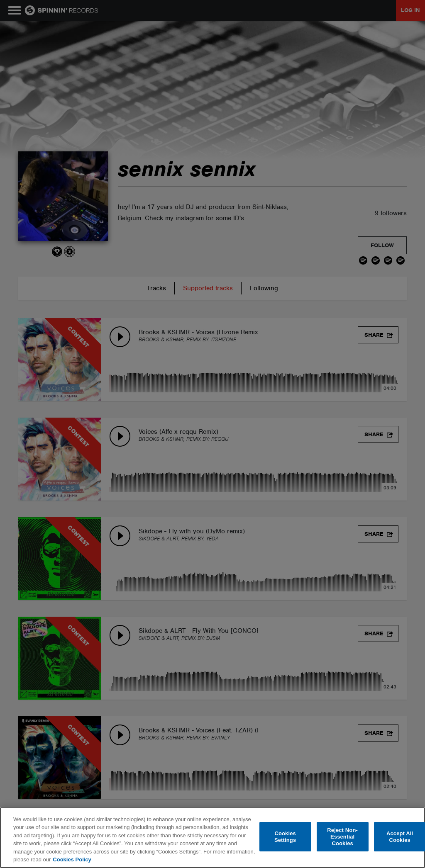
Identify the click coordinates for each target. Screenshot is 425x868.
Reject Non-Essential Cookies (342, 837)
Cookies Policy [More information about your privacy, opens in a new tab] (72, 859)
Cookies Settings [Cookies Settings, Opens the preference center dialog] (285, 837)
